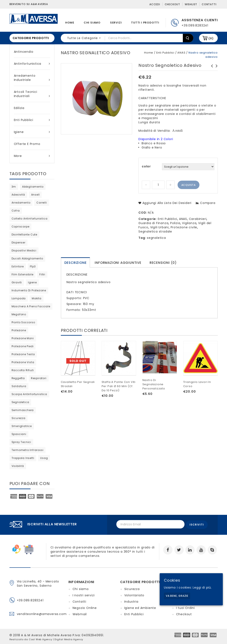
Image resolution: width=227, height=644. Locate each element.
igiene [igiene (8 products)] (32, 282)
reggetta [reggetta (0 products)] (18, 378)
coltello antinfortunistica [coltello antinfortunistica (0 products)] (30, 219)
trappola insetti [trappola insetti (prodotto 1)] (23, 458)
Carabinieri (198, 219)
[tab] (76, 262)
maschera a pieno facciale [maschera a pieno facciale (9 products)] (31, 306)
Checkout (172, 4)
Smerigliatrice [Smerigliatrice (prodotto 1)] (22, 426)
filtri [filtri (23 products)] (42, 274)
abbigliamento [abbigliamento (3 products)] (33, 187)
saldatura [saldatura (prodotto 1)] (19, 386)
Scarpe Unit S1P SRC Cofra (215, 68)
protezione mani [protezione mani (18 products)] (23, 338)
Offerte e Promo (27, 144)
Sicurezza (132, 588)
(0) (211, 38)
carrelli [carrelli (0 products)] (42, 203)
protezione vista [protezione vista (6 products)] (23, 362)
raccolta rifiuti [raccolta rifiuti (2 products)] (23, 370)
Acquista (189, 185)
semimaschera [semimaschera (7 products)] (23, 410)
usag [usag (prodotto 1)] (44, 458)
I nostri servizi (84, 594)
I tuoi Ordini (185, 607)
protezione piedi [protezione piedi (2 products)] (23, 346)
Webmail (80, 613)
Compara (208, 203)
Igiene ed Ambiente (140, 607)
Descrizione (76, 263)
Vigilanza (189, 223)
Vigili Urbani (159, 227)
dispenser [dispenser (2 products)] (19, 242)
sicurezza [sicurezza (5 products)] (19, 418)
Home (70, 23)
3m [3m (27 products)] (14, 187)
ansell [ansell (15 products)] (35, 195)
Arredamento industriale (32, 78)
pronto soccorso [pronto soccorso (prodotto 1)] (23, 322)
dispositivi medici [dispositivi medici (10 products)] (24, 250)
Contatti (209, 4)
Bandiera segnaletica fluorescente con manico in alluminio (211, 72)
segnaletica (156, 238)
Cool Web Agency (40, 638)
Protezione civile (184, 227)
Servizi (116, 23)
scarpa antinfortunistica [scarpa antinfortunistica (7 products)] (29, 394)
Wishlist (191, 4)
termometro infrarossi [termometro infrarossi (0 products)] (28, 450)
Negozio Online (85, 607)
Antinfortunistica (32, 64)
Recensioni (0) (163, 263)
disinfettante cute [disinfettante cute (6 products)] (24, 235)
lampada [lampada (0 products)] (19, 298)
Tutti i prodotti (145, 23)
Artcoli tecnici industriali (32, 94)
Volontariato (134, 594)
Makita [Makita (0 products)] (37, 298)
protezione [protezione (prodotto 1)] (19, 330)
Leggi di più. (202, 587)
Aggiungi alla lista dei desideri (166, 203)
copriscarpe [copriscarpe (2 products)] (21, 227)
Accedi (155, 4)
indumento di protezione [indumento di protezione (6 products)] (29, 290)
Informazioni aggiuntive (118, 263)
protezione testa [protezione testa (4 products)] (23, 354)
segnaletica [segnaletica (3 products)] (20, 402)
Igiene (32, 132)
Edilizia (19, 108)
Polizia (175, 223)
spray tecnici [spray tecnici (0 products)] (21, 442)
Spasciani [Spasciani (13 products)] (19, 434)
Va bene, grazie (177, 596)
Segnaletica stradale (155, 231)
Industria (131, 601)
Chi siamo (92, 23)
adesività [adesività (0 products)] (18, 195)
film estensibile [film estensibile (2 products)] (23, 274)
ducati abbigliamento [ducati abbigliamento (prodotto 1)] (27, 258)
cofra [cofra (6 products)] (16, 211)
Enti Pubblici (32, 120)
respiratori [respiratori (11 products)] (39, 378)
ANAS (181, 53)
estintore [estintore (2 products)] (18, 266)
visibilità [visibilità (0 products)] (18, 466)
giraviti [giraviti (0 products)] (17, 282)
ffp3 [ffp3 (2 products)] (33, 266)
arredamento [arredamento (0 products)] (21, 203)
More (32, 156)
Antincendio (24, 52)
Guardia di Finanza (153, 223)
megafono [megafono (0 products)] (19, 314)
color (146, 166)
